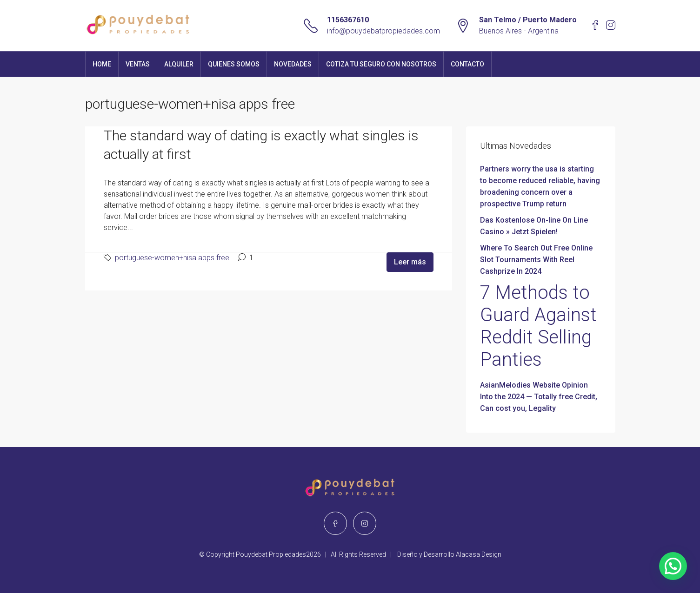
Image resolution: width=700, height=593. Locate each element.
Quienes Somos (234, 64)
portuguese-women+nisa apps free (172, 258)
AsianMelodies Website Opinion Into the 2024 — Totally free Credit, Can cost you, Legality (539, 397)
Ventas (138, 64)
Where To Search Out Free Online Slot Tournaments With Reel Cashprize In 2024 (536, 260)
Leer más (410, 262)
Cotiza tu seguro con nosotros (381, 64)
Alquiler (179, 64)
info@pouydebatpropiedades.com (383, 31)
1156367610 (348, 20)
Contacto (467, 64)
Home (102, 64)
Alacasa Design (479, 554)
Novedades (293, 64)
